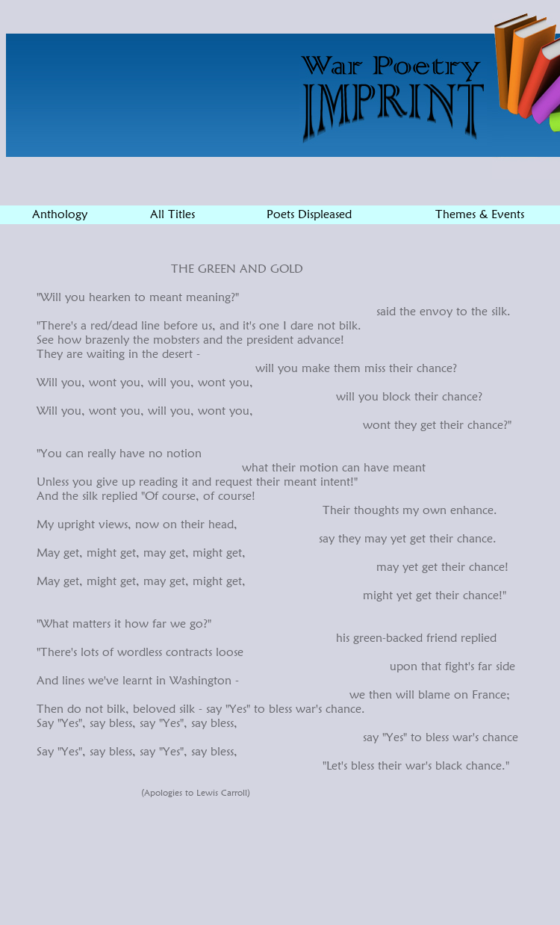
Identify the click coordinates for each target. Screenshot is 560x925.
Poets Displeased (309, 214)
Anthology (60, 214)
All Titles (172, 214)
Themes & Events (480, 214)
